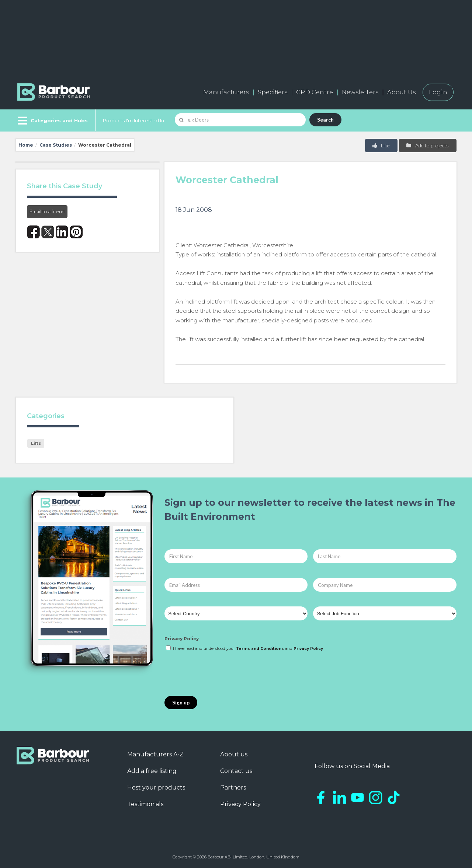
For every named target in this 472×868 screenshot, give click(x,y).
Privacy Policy (182, 639)
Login (438, 92)
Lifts (36, 443)
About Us (401, 92)
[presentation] (221, 674)
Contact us (236, 771)
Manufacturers (226, 92)
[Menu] (52, 120)
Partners (233, 787)
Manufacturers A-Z (155, 754)
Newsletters (360, 92)
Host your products (156, 787)
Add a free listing (152, 771)
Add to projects (427, 145)
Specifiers (273, 92)
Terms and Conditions (260, 649)
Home (26, 145)
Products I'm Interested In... (135, 120)
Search (325, 120)
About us (234, 754)
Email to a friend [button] (47, 211)
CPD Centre (315, 92)
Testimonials (145, 804)
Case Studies (56, 145)
